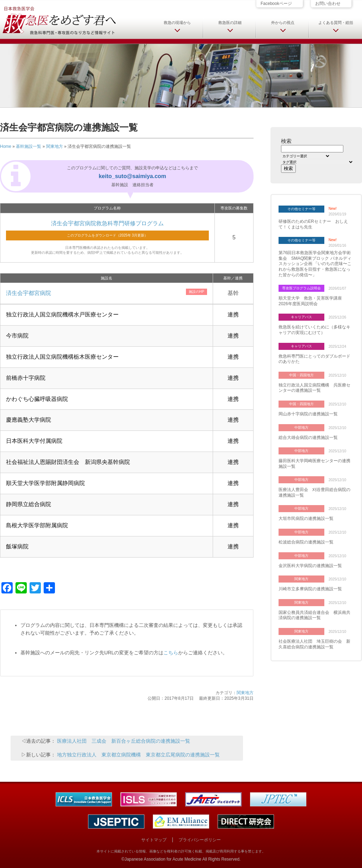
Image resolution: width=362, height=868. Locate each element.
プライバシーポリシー (200, 840)
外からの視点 (283, 23)
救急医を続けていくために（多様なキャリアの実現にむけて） (314, 330)
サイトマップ (154, 840)
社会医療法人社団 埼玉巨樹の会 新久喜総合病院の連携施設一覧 (314, 644)
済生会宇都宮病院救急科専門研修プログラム (107, 223)
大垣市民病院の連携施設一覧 (306, 518)
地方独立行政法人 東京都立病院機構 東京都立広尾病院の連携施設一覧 (138, 755)
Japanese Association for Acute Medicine (163, 859)
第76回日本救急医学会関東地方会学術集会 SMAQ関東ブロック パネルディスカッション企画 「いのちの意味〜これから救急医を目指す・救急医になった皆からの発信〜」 (315, 264)
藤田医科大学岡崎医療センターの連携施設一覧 (314, 464)
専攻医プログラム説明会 (301, 288)
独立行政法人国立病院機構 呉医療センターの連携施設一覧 (314, 388)
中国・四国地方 (301, 375)
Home (6, 146)
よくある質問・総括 (336, 23)
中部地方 (301, 427)
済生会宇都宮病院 (29, 293)
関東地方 (55, 146)
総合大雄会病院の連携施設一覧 (308, 438)
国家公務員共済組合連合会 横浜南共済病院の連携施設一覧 (314, 615)
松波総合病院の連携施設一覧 (306, 542)
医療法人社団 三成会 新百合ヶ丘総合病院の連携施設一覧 (124, 741)
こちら (171, 653)
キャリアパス (301, 317)
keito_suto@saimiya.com (132, 176)
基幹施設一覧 (29, 146)
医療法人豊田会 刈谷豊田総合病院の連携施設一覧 (314, 492)
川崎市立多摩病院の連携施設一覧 (310, 589)
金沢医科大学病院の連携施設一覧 (310, 566)
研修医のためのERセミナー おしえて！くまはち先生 (313, 224)
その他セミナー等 (301, 209)
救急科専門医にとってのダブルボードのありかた (314, 359)
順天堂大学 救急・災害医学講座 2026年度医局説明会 (312, 301)
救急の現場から (177, 23)
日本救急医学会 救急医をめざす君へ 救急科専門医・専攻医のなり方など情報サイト (59, 20)
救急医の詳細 (230, 23)
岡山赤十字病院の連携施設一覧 (308, 414)
